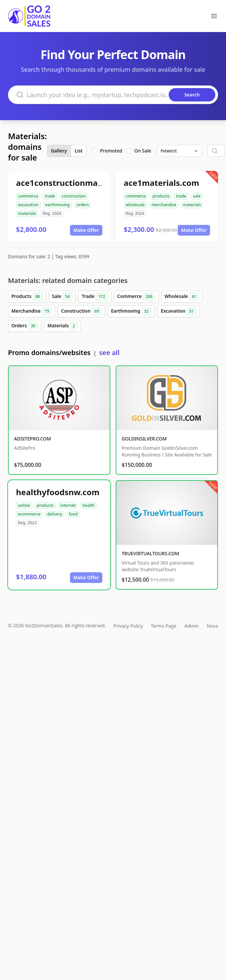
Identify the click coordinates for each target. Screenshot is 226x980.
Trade (95, 297)
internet (68, 505)
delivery (54, 514)
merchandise (164, 205)
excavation (28, 205)
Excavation (178, 311)
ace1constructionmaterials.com (79, 183)
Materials (62, 326)
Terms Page (164, 626)
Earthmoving (131, 311)
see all (109, 353)
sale (197, 196)
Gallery (59, 151)
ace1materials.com (161, 183)
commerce (28, 196)
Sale (62, 297)
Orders (25, 326)
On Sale (143, 151)
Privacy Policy (128, 626)
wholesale (135, 205)
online (24, 505)
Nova (212, 626)
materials (27, 213)
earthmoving (58, 205)
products (161, 196)
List (79, 151)
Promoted (111, 151)
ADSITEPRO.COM (32, 439)
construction (74, 196)
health (88, 505)
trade (50, 196)
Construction (81, 311)
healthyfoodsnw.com (58, 492)
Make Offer (86, 230)
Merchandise (31, 311)
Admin (191, 626)
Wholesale (182, 297)
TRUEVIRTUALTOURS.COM (150, 553)
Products (27, 297)
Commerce (136, 297)
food (73, 514)
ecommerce (29, 514)
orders (83, 205)
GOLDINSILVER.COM (144, 439)
